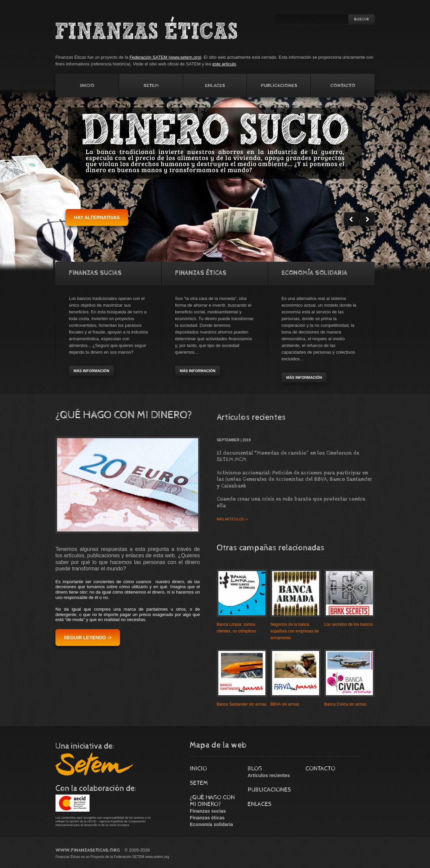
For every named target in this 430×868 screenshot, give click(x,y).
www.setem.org (157, 857)
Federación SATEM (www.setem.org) (165, 57)
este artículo (224, 64)
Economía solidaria (314, 273)
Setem (151, 85)
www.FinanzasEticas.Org (88, 850)
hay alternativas (97, 217)
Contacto (343, 85)
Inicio (87, 85)
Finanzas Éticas (201, 273)
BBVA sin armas (285, 704)
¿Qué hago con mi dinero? (212, 801)
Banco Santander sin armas (242, 704)
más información (91, 371)
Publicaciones (279, 85)
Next (367, 219)
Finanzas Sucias (95, 273)
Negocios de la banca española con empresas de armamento (295, 631)
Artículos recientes (269, 775)
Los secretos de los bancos (349, 624)
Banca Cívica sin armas (345, 704)
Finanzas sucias (208, 811)
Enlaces (215, 85)
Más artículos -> (232, 519)
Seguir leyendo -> (88, 637)
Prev (352, 219)
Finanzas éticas (207, 818)
